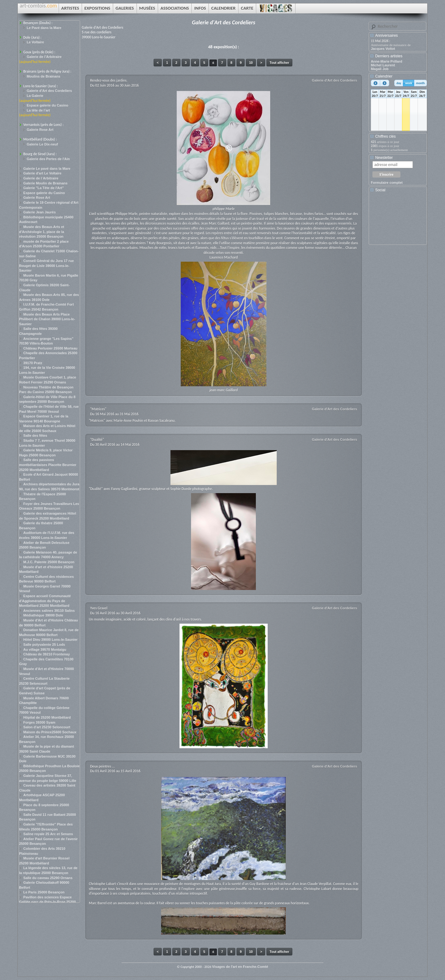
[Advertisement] (399, 221)
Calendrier (384, 76)
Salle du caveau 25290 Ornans (48, 878)
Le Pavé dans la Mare (44, 28)
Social (380, 190)
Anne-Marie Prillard (387, 61)
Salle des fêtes (35, 435)
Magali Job (380, 69)
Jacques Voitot (383, 49)
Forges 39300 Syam (39, 722)
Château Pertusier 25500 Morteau (50, 348)
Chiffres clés (385, 136)
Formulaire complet (387, 183)
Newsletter (384, 158)
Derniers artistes (389, 56)
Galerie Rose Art (40, 130)
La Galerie (35, 96)
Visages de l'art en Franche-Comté (240, 967)
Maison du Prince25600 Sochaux (50, 732)
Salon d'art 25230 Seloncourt (47, 727)
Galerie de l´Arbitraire (41, 178)
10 (251, 63)
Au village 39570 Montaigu (45, 649)
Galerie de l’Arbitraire (44, 57)
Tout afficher (279, 63)
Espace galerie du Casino (48, 105)
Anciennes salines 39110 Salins (49, 611)
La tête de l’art (38, 110)
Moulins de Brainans (44, 76)
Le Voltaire (35, 42)
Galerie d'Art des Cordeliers (49, 91)
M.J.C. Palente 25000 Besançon (49, 562)
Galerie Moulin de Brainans (45, 183)
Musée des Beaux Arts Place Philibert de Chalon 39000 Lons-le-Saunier (47, 319)
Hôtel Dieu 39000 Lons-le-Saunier (50, 640)
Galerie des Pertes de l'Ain (48, 159)
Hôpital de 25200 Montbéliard (47, 717)
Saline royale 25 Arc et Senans (48, 834)
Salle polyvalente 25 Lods (44, 645)
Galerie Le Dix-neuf (42, 144)
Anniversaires (387, 36)
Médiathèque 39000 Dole (43, 615)
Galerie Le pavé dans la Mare (47, 169)
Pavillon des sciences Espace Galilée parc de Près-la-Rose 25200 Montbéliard (47, 902)
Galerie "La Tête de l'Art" (44, 188)
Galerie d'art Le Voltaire (42, 173)
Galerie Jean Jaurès (40, 212)
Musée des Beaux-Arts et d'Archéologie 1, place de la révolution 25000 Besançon (42, 232)
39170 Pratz (33, 363)
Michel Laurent (383, 65)
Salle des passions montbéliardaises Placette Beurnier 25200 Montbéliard (48, 465)
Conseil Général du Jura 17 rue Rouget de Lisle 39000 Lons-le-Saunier (46, 266)
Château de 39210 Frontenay (47, 654)
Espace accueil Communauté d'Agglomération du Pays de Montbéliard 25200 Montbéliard (45, 601)
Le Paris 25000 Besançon (44, 892)
